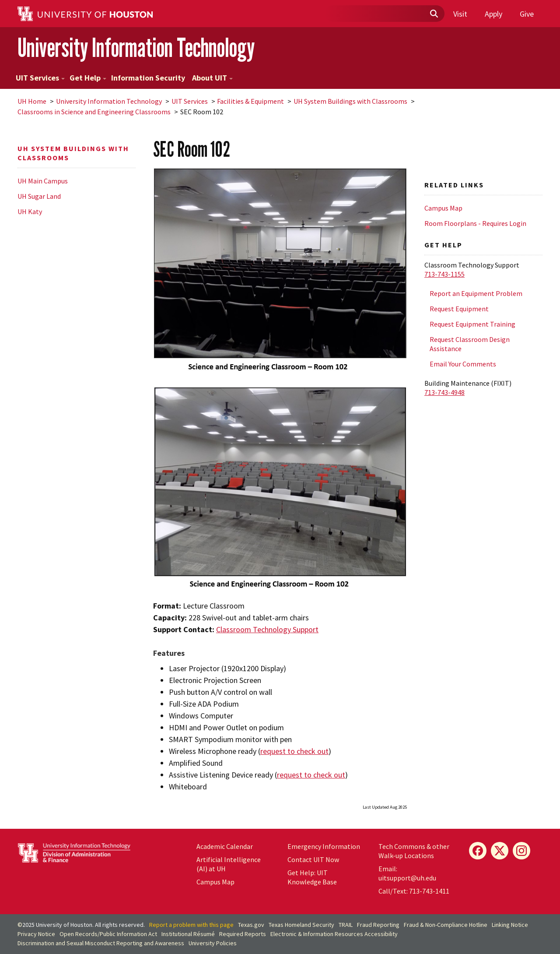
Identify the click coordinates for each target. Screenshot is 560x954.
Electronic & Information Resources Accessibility (334, 934)
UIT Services (40, 78)
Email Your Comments (463, 364)
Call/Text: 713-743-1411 (414, 891)
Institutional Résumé (188, 934)
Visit (460, 14)
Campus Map (443, 208)
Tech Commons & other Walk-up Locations (414, 851)
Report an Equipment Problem (476, 293)
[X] (500, 851)
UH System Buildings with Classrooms (350, 101)
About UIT (212, 78)
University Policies (213, 943)
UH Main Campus (43, 181)
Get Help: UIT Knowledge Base (312, 877)
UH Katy (30, 211)
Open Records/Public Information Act (108, 934)
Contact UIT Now (313, 859)
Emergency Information (324, 846)
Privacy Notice (36, 934)
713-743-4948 (444, 392)
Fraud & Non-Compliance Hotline (446, 925)
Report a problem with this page (191, 925)
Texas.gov (251, 925)
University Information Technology (136, 48)
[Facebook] (478, 851)
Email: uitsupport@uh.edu (407, 873)
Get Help (88, 78)
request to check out (294, 751)
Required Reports (243, 934)
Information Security (148, 78)
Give (527, 14)
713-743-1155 (444, 274)
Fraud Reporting (378, 925)
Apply (493, 14)
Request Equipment (459, 309)
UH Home (32, 101)
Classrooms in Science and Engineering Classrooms (94, 112)
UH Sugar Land (39, 196)
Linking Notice (510, 925)
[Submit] (434, 14)
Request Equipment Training (472, 324)
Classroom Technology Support (267, 629)
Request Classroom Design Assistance (470, 344)
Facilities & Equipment (250, 101)
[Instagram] (521, 851)
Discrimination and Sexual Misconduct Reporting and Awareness (101, 943)
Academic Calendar (225, 846)
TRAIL (346, 925)
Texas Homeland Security (301, 925)
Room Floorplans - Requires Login (475, 223)
